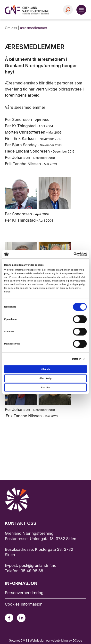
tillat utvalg (45, 378)
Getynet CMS (18, 640)
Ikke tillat (45, 388)
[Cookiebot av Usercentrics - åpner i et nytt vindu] (66, 254)
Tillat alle (46, 369)
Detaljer (76, 359)
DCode (77, 640)
